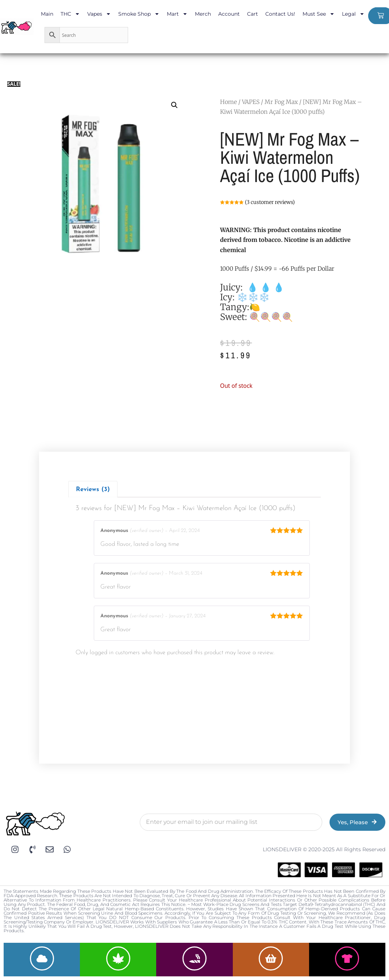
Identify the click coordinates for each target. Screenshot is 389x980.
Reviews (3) (93, 489)
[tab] (93, 489)
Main (47, 14)
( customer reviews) (270, 202)
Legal (353, 14)
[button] (174, 105)
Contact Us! (280, 14)
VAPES (251, 102)
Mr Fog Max (281, 102)
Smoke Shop (139, 14)
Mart (177, 14)
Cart (253, 14)
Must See (319, 14)
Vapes (99, 14)
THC (70, 14)
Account (229, 14)
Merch (203, 14)
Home (228, 102)
